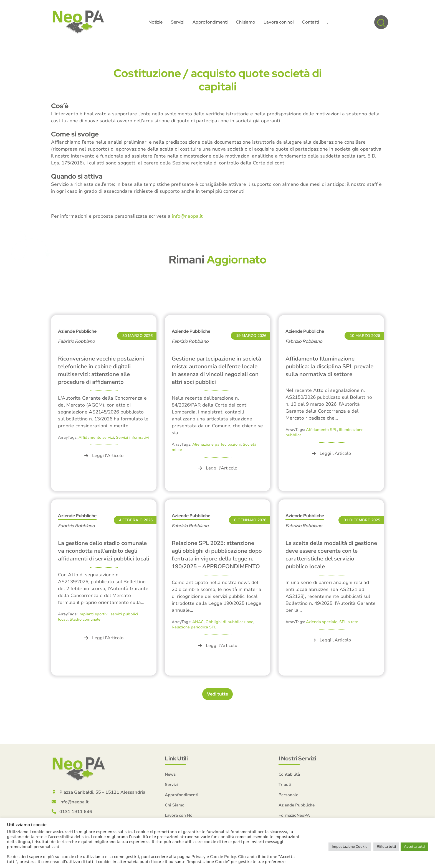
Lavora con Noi (179, 815)
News (170, 774)
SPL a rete (349, 622)
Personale (288, 795)
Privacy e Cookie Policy (214, 857)
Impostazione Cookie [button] (350, 847)
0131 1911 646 (76, 812)
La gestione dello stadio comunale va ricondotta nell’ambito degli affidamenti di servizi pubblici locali (104, 551)
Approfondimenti (182, 795)
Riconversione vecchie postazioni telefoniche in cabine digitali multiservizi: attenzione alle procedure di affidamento (101, 370)
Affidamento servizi (96, 437)
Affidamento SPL (322, 430)
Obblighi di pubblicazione (229, 622)
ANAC (198, 622)
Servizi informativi (132, 437)
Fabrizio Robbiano (76, 341)
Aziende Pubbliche (77, 331)
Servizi (171, 785)
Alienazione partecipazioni (217, 444)
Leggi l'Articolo (104, 456)
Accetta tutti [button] (414, 847)
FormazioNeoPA (294, 815)
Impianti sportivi (93, 614)
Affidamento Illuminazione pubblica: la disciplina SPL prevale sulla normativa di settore (329, 366)
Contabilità (289, 774)
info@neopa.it (187, 216)
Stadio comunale (85, 619)
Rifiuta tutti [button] (386, 847)
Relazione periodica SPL (194, 627)
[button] (381, 22)
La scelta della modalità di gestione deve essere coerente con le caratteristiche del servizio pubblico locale (331, 555)
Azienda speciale (322, 622)
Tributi (285, 785)
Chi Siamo (175, 805)
